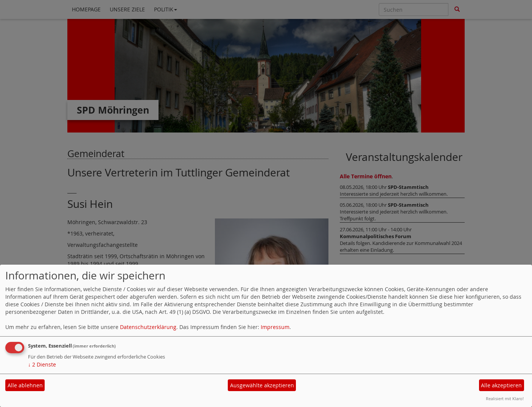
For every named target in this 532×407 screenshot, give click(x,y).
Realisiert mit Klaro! (505, 398)
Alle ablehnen (25, 385)
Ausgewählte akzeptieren (262, 385)
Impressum (275, 327)
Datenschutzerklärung (148, 327)
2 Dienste (42, 364)
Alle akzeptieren (501, 385)
